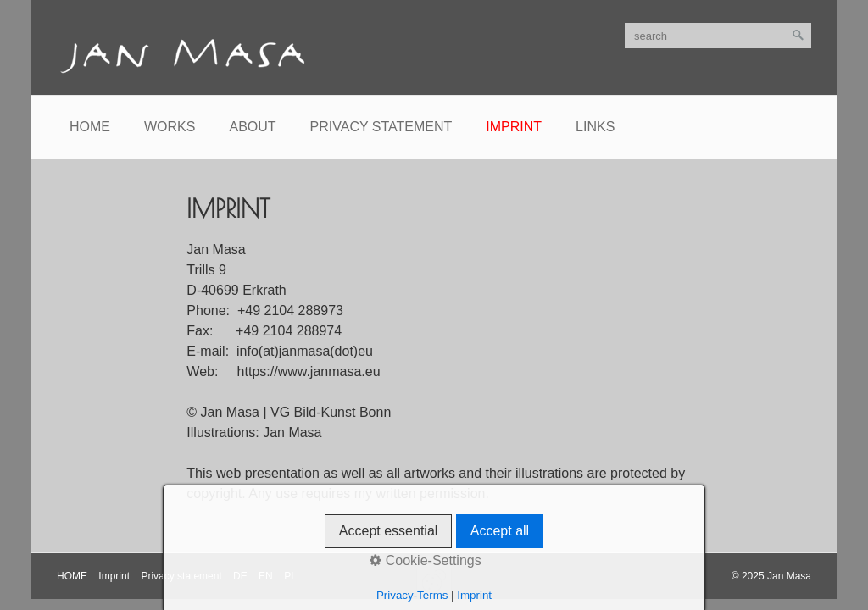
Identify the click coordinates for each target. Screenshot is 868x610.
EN (266, 576)
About (252, 127)
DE (240, 576)
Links (595, 127)
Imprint (514, 127)
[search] (718, 36)
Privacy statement (381, 127)
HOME (72, 576)
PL (290, 576)
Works (170, 127)
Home (90, 127)
